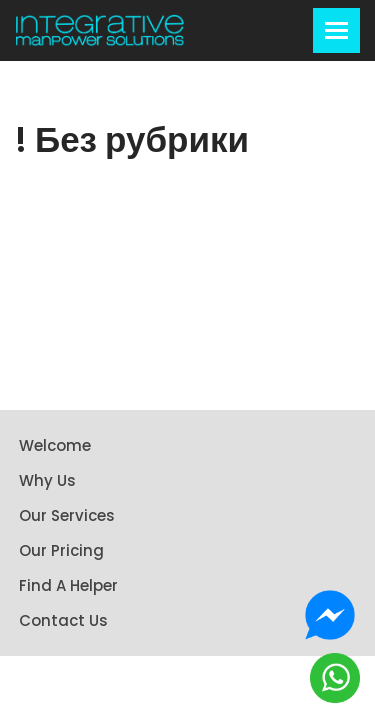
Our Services (67, 515)
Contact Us (63, 620)
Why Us (47, 480)
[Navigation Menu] (336, 30)
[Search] (295, 30)
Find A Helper (68, 585)
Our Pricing (61, 550)
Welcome (55, 445)
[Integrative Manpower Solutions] (100, 30)
